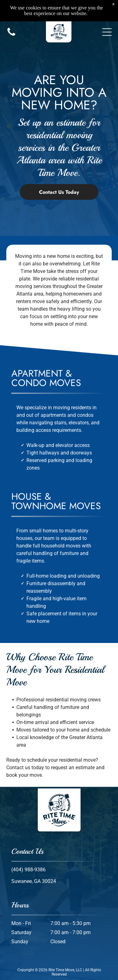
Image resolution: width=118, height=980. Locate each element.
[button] (107, 23)
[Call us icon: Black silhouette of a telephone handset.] (11, 26)
